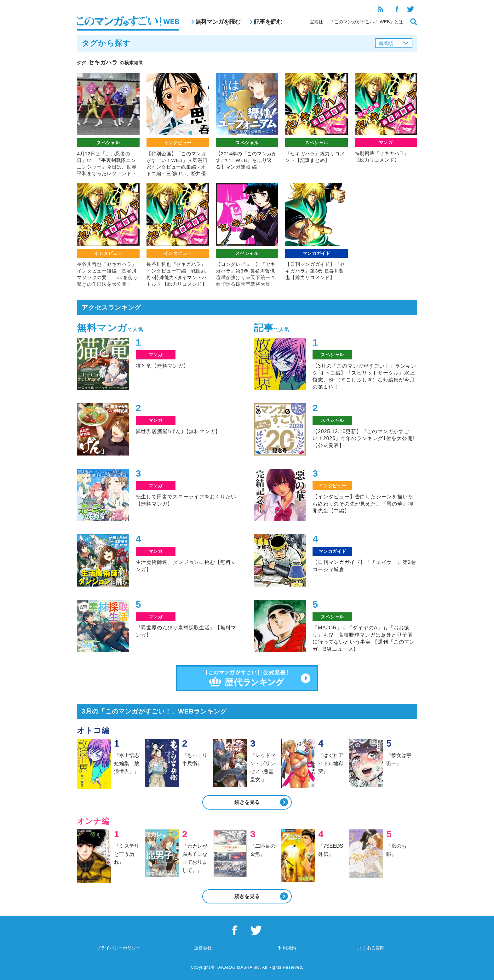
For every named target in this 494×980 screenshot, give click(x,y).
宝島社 (316, 22)
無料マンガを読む (218, 22)
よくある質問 (371, 948)
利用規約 (287, 948)
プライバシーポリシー (118, 948)
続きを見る (247, 802)
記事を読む (268, 22)
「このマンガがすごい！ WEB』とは (366, 22)
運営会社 (203, 948)
